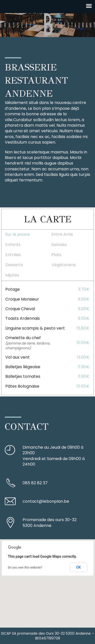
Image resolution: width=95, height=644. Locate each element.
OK (79, 567)
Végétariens (64, 265)
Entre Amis (62, 234)
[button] (48, 579)
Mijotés (12, 275)
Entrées (13, 255)
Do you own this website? (25, 568)
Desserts (14, 265)
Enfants (13, 245)
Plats (56, 255)
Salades (59, 245)
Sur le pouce (18, 234)
